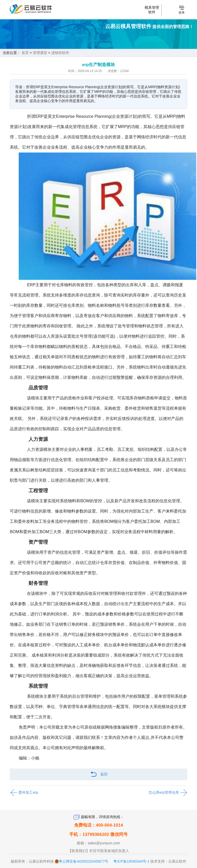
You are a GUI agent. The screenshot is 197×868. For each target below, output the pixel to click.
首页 (25, 53)
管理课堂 (40, 53)
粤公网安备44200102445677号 (83, 861)
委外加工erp (24, 793)
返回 (98, 775)
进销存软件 (60, 53)
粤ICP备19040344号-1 (131, 861)
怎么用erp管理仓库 (168, 793)
